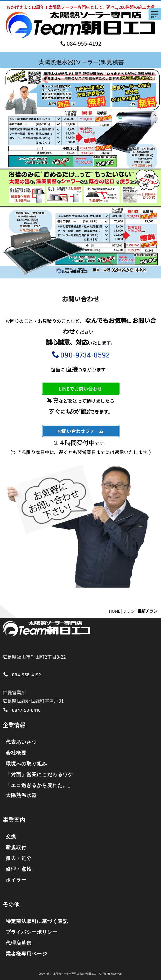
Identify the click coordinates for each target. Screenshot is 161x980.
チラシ (129, 611)
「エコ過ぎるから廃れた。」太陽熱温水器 (39, 791)
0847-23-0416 (26, 710)
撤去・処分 (19, 858)
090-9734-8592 (81, 355)
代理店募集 (19, 943)
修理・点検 (19, 869)
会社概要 (16, 753)
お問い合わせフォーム (80, 431)
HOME (115, 611)
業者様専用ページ (26, 954)
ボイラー (16, 880)
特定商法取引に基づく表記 (37, 921)
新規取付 (16, 848)
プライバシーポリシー (32, 932)
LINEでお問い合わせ (80, 388)
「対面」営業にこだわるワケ (39, 775)
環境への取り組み (26, 764)
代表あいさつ (21, 742)
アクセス (15, 666)
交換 (11, 837)
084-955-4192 (81, 43)
